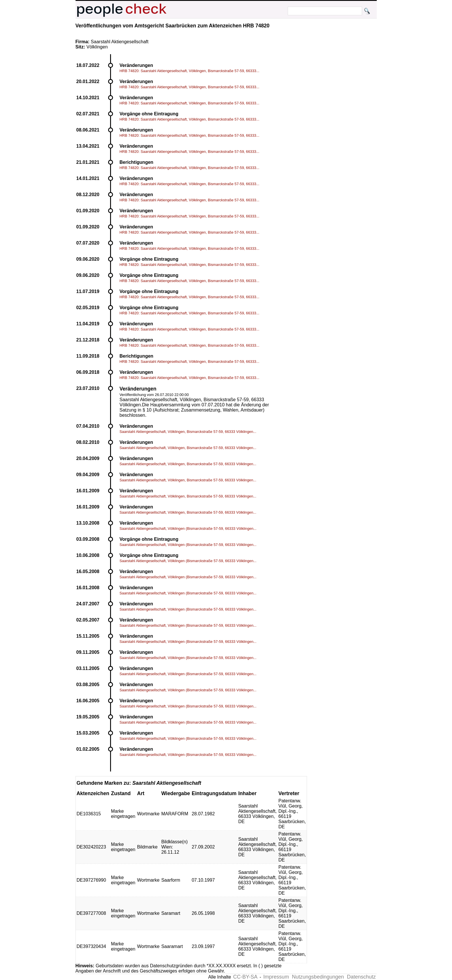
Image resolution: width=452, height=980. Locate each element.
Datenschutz (361, 977)
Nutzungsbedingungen (318, 977)
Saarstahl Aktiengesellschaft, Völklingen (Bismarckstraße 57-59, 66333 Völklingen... (188, 529)
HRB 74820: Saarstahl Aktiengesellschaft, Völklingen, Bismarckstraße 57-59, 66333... (190, 71)
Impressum (276, 977)
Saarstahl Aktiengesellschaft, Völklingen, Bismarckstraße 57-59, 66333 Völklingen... (188, 432)
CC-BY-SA (245, 977)
